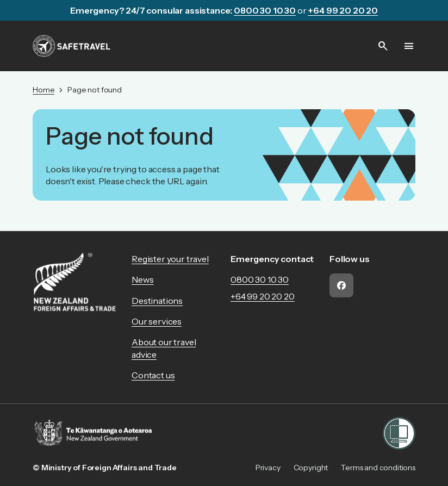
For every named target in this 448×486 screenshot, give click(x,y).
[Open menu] (409, 46)
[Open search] (383, 46)
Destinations (157, 301)
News (142, 279)
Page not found (95, 90)
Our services (157, 321)
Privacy (268, 468)
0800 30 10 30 (260, 279)
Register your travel (170, 259)
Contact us (153, 375)
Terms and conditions (378, 468)
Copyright (311, 468)
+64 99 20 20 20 (263, 296)
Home (43, 90)
